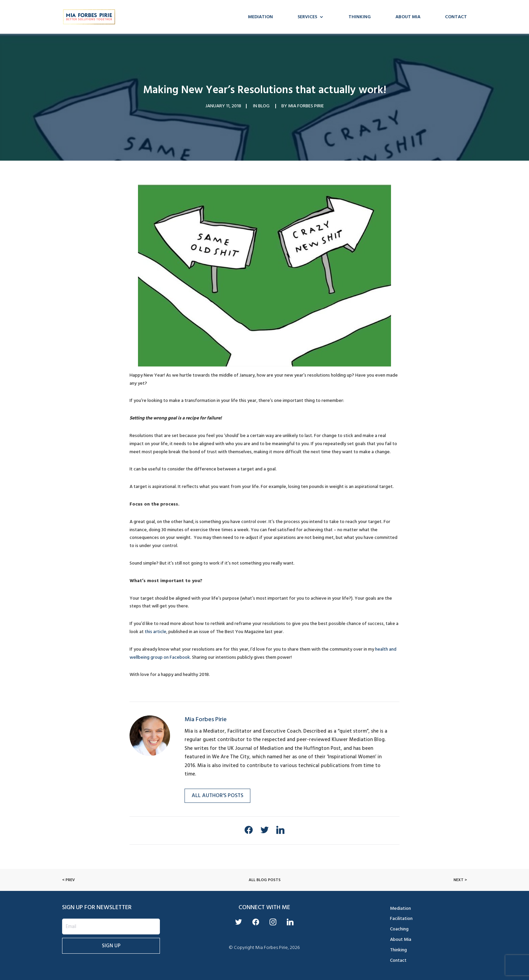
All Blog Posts (265, 880)
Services (307, 18)
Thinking (360, 18)
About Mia (408, 18)
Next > (460, 880)
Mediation (260, 18)
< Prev (68, 880)
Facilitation (401, 918)
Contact (456, 18)
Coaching (399, 929)
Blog (264, 106)
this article (156, 632)
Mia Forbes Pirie (306, 106)
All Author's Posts (217, 795)
